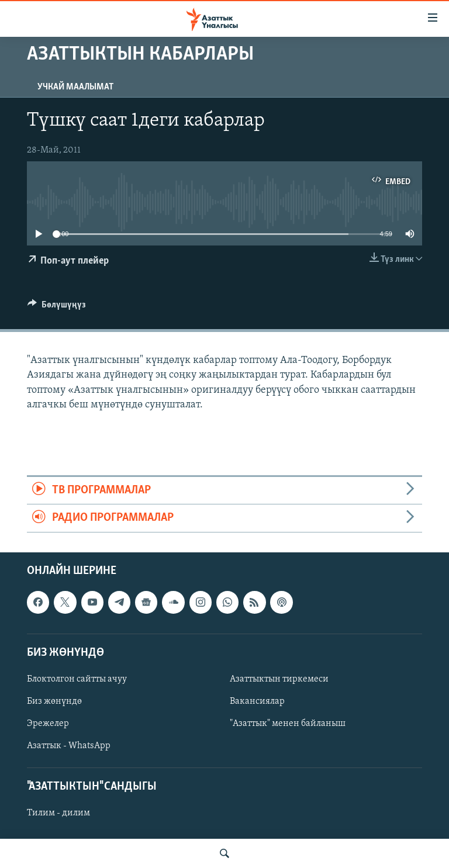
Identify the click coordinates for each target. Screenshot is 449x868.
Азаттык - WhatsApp (69, 746)
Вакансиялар (257, 701)
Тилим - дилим (58, 813)
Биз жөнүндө (54, 701)
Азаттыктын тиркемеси (279, 679)
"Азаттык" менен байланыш (288, 724)
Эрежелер (48, 724)
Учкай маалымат (75, 87)
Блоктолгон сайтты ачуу (77, 679)
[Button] (57, 307)
